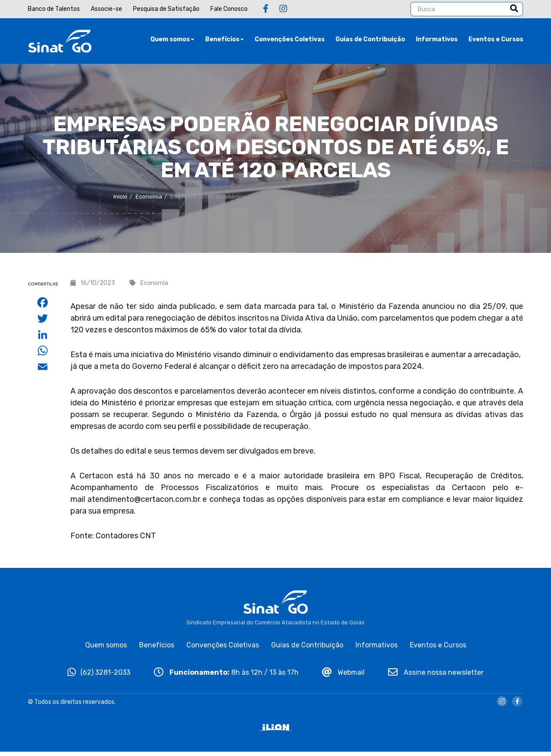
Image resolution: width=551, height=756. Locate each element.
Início (120, 201)
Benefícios (224, 41)
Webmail (343, 677)
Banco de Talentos (54, 9)
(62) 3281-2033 (99, 677)
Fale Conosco (229, 9)
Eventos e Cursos (496, 41)
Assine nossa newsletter (436, 677)
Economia (149, 201)
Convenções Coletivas (290, 41)
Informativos (437, 41)
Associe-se (106, 9)
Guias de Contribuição (370, 41)
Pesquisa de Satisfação (166, 9)
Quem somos (172, 41)
